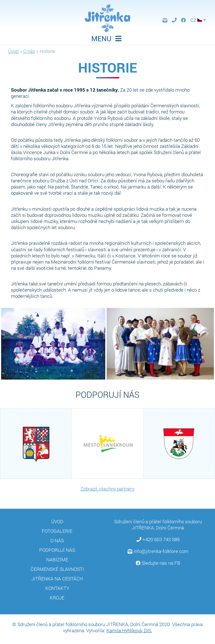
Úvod (13, 51)
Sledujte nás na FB (161, 563)
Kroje (57, 598)
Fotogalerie (57, 531)
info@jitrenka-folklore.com (161, 551)
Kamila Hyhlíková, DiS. (129, 630)
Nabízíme (57, 560)
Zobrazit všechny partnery (107, 489)
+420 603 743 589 (161, 539)
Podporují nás (57, 550)
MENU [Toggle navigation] (107, 39)
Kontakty (57, 588)
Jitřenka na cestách (57, 579)
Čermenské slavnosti (57, 569)
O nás (29, 51)
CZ (196, 20)
